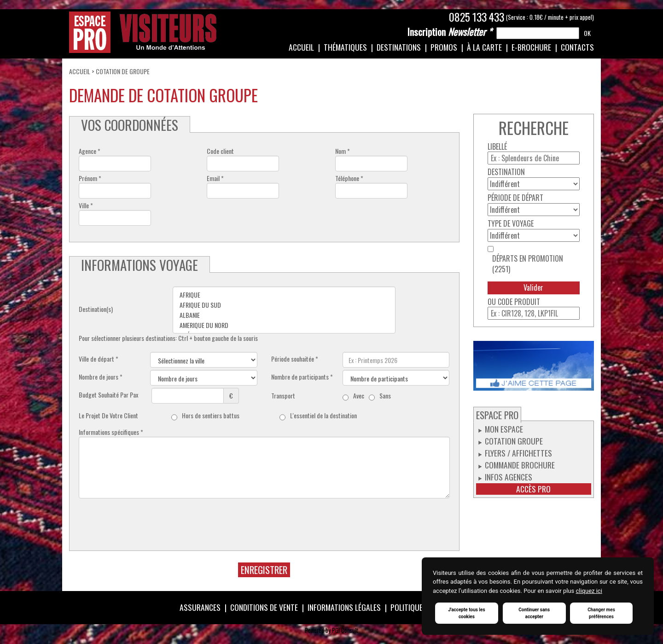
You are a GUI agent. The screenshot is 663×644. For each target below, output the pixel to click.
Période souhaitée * (295, 359)
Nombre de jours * (101, 377)
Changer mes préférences (601, 613)
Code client (220, 151)
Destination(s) (96, 309)
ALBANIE (284, 315)
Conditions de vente (264, 607)
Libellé (497, 147)
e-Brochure (531, 47)
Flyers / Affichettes (518, 453)
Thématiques (345, 47)
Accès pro (533, 489)
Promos (444, 47)
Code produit (519, 302)
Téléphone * (349, 178)
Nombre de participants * (302, 377)
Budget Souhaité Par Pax (108, 395)
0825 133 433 (477, 17)
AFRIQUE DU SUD (284, 305)
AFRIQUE (284, 295)
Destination (506, 172)
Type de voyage (511, 224)
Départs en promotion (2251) (528, 264)
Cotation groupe (514, 441)
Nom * (343, 151)
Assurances (200, 607)
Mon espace (504, 429)
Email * (215, 178)
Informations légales (344, 607)
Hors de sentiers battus (211, 416)
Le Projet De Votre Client (108, 416)
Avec (359, 396)
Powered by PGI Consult (331, 630)
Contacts (577, 47)
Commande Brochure (520, 465)
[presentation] (149, 519)
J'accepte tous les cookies (466, 613)
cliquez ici (589, 591)
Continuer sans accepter (534, 613)
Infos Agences (509, 477)
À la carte (484, 47)
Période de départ (515, 198)
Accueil (301, 47)
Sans (385, 396)
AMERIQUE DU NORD (284, 325)
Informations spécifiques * (111, 432)
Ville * (86, 205)
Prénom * (90, 178)
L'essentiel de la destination (323, 416)
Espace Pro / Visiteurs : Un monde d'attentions (143, 32)
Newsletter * (450, 32)
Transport (283, 396)
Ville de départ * (99, 359)
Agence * (90, 151)
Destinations (399, 47)
